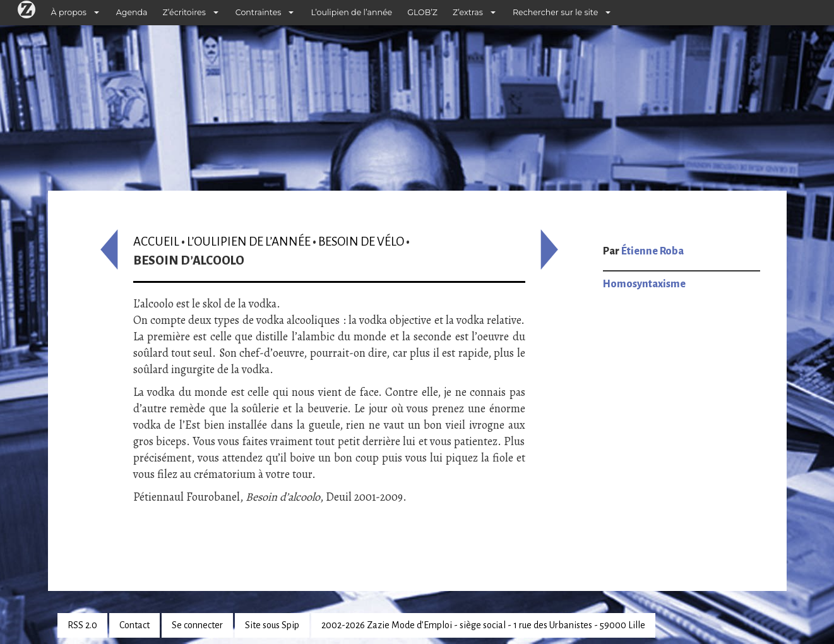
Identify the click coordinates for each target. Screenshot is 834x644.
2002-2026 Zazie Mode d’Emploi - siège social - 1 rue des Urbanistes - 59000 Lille (483, 625)
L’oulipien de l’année (351, 12)
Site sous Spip (272, 625)
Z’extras (468, 12)
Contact (134, 625)
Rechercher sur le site (555, 12)
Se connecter (197, 625)
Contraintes (259, 12)
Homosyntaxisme (644, 284)
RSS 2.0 (82, 625)
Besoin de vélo (361, 241)
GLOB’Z (422, 12)
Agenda (132, 12)
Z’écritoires (184, 12)
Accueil (156, 241)
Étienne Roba (652, 251)
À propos (69, 12)
